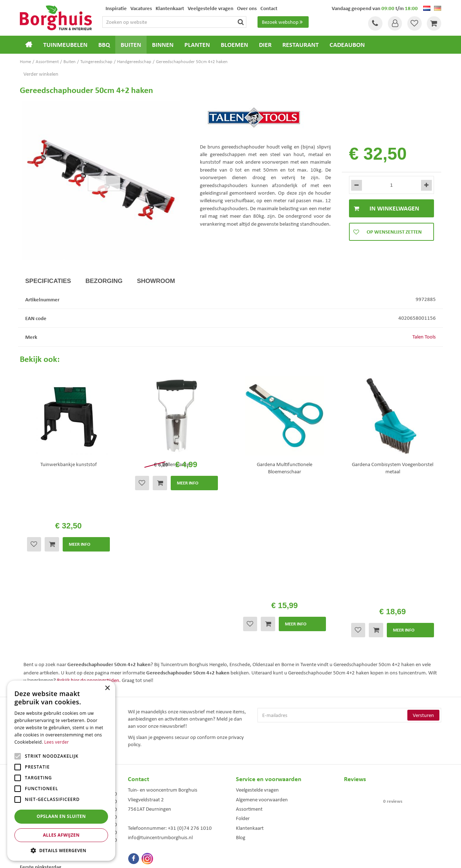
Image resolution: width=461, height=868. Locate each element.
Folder (243, 691)
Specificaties (48, 281)
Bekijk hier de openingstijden (88, 553)
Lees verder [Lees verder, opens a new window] (57, 742)
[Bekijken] (434, 23)
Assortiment (249, 681)
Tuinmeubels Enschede (148, 805)
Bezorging (104, 281)
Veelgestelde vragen (257, 662)
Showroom (156, 281)
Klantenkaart (250, 700)
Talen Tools (424, 337)
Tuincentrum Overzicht (271, 856)
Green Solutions (232, 856)
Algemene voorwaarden (262, 672)
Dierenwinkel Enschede (256, 805)
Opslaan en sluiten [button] (61, 816)
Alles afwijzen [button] (61, 835)
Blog (241, 710)
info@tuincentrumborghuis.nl (160, 710)
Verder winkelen (41, 74)
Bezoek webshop (283, 22)
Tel (375, 23)
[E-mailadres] (349, 588)
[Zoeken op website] (178, 22)
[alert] (61, 771)
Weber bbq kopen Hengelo (259, 813)
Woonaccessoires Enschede (152, 820)
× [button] (107, 688)
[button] (61, 850)
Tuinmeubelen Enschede (149, 813)
